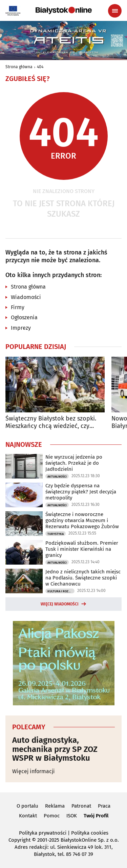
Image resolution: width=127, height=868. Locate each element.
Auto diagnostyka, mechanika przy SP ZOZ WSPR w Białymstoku (55, 749)
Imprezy (21, 328)
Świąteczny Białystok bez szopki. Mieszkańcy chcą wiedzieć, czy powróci (51, 422)
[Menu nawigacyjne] (115, 11)
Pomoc (52, 816)
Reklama (55, 806)
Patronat (81, 806)
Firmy (18, 307)
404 (40, 67)
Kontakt (28, 816)
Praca (104, 806)
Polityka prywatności (43, 833)
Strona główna (19, 67)
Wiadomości (26, 297)
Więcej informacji (34, 771)
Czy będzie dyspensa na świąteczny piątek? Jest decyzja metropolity (81, 492)
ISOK (72, 816)
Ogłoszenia (24, 317)
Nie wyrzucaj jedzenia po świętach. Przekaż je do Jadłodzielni (74, 463)
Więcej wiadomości (60, 604)
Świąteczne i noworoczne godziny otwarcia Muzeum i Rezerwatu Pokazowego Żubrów (82, 520)
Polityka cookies (90, 833)
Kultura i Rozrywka (61, 591)
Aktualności (57, 477)
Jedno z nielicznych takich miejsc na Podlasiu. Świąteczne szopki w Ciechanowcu (83, 578)
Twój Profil (96, 816)
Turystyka (56, 534)
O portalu (27, 806)
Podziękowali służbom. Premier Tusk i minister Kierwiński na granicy (82, 549)
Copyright (19, 840)
